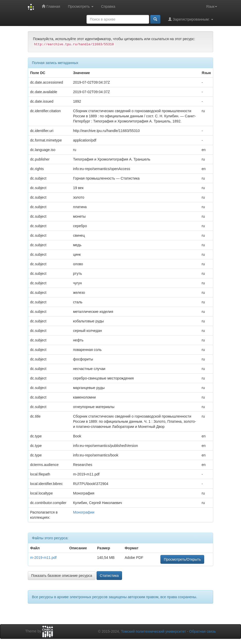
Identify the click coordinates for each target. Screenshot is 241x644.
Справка (108, 6)
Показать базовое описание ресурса (62, 576)
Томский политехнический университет (154, 631)
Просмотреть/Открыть (182, 559)
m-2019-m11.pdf (43, 558)
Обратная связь (203, 631)
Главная (51, 6)
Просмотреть (81, 6)
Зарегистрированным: (191, 19)
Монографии (84, 512)
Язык (212, 6)
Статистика (109, 576)
